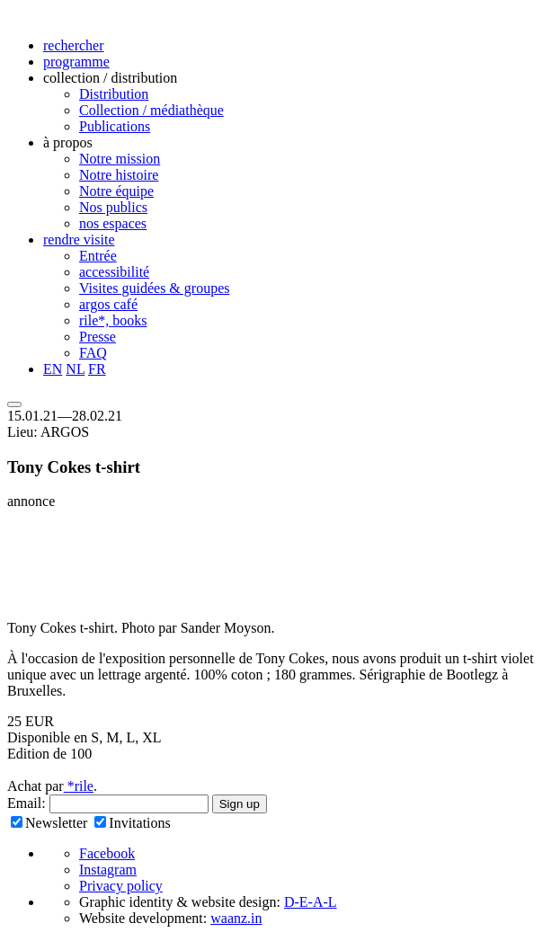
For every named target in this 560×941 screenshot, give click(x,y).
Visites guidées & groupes (154, 288)
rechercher (74, 45)
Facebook (107, 853)
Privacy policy (121, 886)
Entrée (98, 256)
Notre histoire (119, 175)
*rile (79, 786)
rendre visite (79, 240)
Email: (28, 803)
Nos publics (113, 207)
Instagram (108, 870)
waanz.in (236, 918)
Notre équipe (116, 191)
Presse (98, 337)
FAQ (93, 353)
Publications (115, 126)
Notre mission (120, 159)
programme (76, 62)
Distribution (114, 94)
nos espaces (113, 223)
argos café (108, 304)
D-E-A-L (311, 902)
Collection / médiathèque (151, 110)
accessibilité (114, 272)
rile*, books (113, 320)
